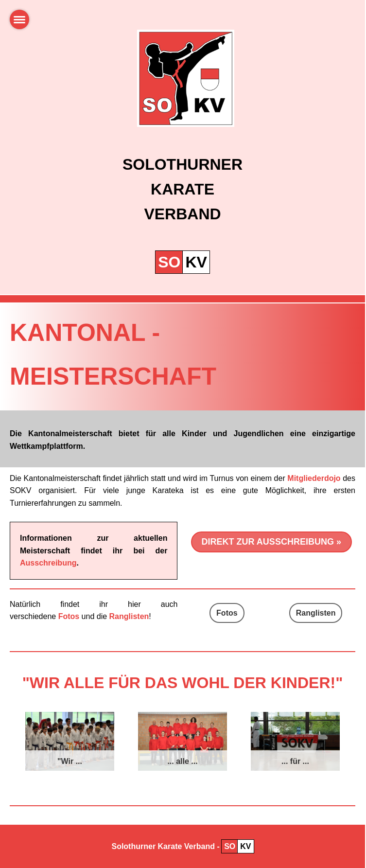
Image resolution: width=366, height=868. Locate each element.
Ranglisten (316, 613)
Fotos (227, 613)
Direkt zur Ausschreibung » (271, 542)
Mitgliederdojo (314, 478)
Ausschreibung (48, 563)
